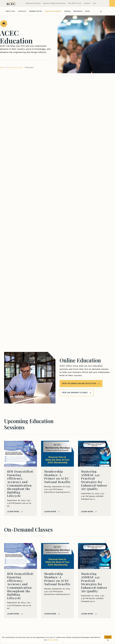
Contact (87, 3)
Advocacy (22, 11)
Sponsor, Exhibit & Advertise (54, 3)
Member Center (36, 11)
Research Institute (33, 3)
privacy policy (53, 640)
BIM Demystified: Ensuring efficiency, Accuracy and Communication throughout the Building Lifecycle (21, 484)
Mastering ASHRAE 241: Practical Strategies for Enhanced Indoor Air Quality (94, 480)
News (88, 11)
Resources (78, 11)
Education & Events (53, 11)
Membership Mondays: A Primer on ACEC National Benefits (57, 477)
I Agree (108, 637)
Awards (67, 11)
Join (94, 3)
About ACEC (10, 11)
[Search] (100, 11)
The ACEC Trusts (75, 3)
